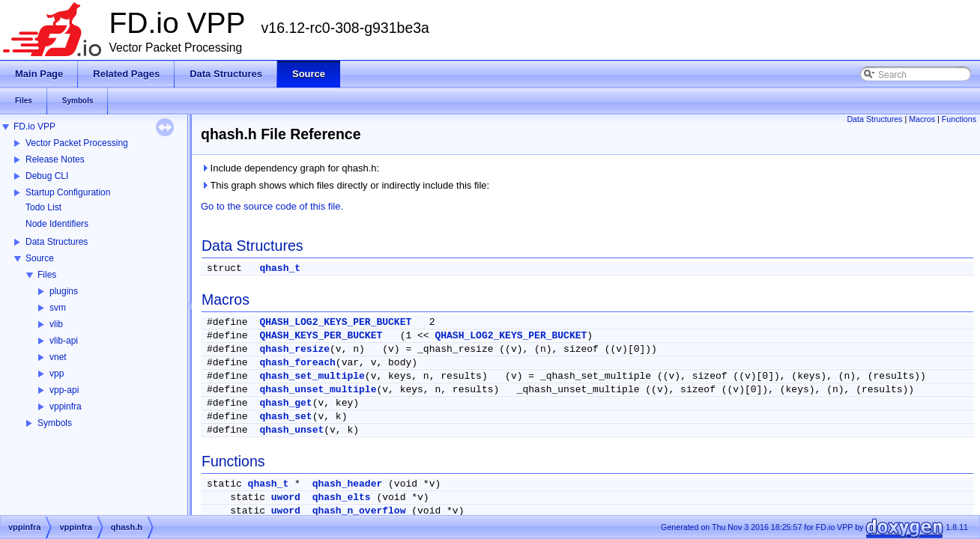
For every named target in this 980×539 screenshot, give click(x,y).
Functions (959, 119)
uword (286, 497)
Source (40, 258)
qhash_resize (294, 349)
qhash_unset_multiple (318, 390)
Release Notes (55, 159)
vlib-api (64, 341)
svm (58, 308)
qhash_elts (342, 497)
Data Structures (57, 242)
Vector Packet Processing (77, 143)
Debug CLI (47, 176)
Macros (922, 119)
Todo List (43, 207)
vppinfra (66, 406)
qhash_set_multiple (312, 376)
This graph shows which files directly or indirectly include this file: (345, 185)
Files (47, 275)
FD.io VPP (34, 127)
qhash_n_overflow (359, 511)
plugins (64, 291)
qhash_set (285, 417)
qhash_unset (291, 430)
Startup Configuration (68, 192)
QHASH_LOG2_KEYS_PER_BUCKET (335, 322)
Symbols (55, 423)
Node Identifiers (57, 224)
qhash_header (348, 484)
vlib (56, 324)
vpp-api (64, 390)
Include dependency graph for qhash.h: (290, 168)
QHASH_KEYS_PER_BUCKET (321, 336)
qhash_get (285, 403)
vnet (58, 357)
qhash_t (280, 268)
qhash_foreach (297, 363)
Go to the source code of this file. (272, 206)
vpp (57, 374)
